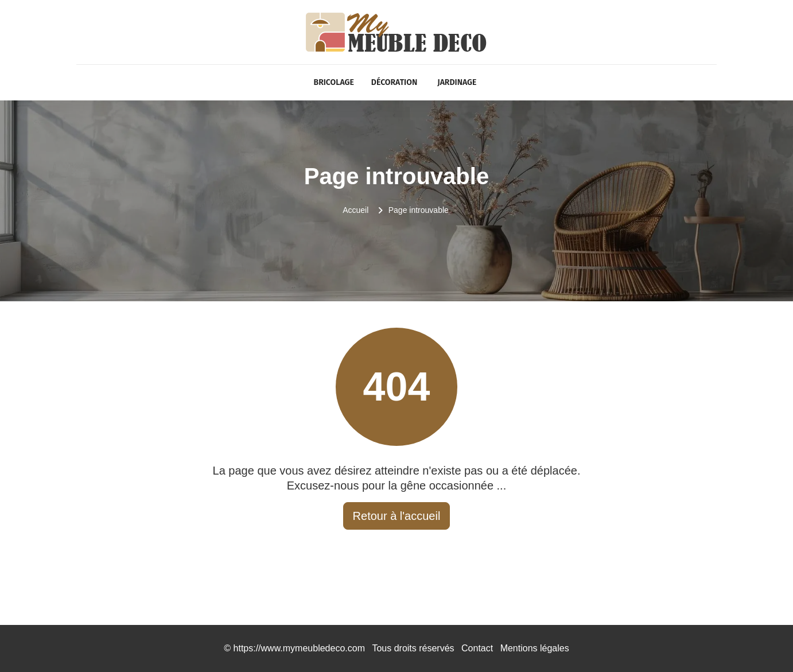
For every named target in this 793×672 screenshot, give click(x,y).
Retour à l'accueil (397, 516)
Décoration (394, 82)
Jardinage (457, 82)
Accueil (355, 210)
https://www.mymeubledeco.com (299, 648)
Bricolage (334, 82)
